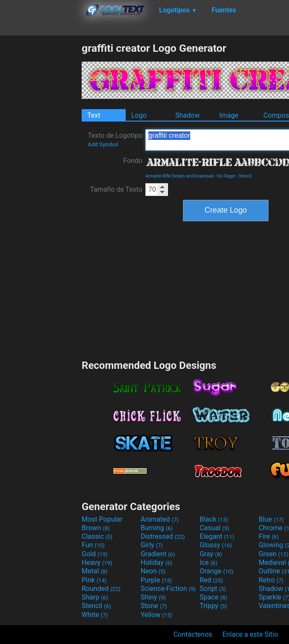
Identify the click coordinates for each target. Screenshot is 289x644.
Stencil (245, 176)
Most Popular (102, 519)
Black (214, 519)
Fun (93, 545)
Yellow (156, 615)
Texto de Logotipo (115, 139)
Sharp (95, 597)
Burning (157, 528)
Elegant (217, 536)
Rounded (101, 589)
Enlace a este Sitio (250, 634)
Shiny (153, 597)
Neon (153, 571)
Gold (95, 554)
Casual (214, 528)
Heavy (97, 562)
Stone (154, 606)
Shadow (187, 115)
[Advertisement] (41, 170)
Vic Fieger (226, 176)
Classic (97, 536)
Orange (217, 571)
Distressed (163, 536)
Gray (211, 554)
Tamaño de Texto (116, 189)
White (95, 615)
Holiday (156, 562)
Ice (208, 562)
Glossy (216, 545)
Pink (94, 580)
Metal (95, 571)
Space (213, 597)
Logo (139, 115)
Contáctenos (193, 634)
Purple (156, 580)
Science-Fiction (168, 589)
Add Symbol (103, 144)
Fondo (133, 161)
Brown (96, 528)
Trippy (213, 606)
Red (211, 580)
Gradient (158, 554)
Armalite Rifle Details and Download (179, 176)
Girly (152, 545)
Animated (160, 519)
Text (94, 115)
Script (213, 589)
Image (229, 115)
